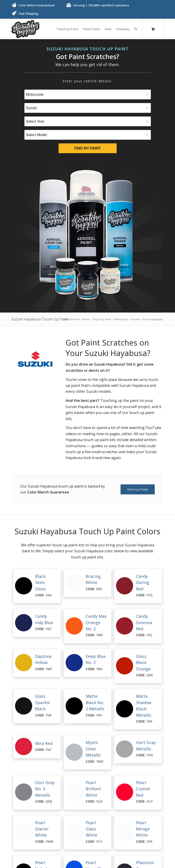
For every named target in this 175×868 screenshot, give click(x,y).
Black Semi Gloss (40, 583)
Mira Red (44, 743)
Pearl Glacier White (42, 829)
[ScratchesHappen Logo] (25, 29)
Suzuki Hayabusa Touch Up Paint (40, 319)
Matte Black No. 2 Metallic (95, 702)
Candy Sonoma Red (144, 622)
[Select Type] (88, 94)
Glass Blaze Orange (143, 663)
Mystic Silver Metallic (93, 749)
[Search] (135, 29)
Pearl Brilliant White (94, 789)
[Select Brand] (88, 108)
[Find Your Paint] (138, 489)
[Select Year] (88, 121)
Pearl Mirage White (143, 829)
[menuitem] (67, 29)
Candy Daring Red (143, 583)
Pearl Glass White (91, 829)
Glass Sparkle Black (42, 702)
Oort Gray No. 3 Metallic (45, 789)
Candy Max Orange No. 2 (96, 622)
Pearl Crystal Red (143, 789)
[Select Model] (88, 135)
